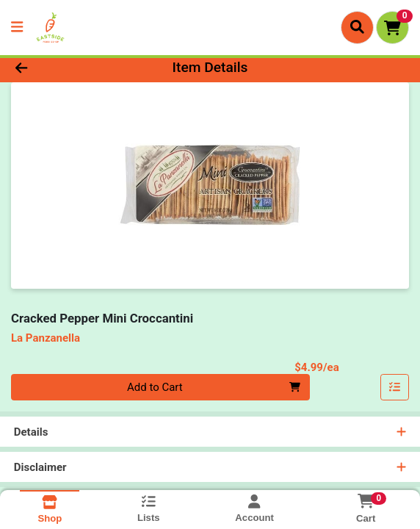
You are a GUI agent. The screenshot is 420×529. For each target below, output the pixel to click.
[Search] (357, 27)
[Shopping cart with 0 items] (392, 28)
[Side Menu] (17, 28)
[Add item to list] (395, 387)
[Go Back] (61, 68)
